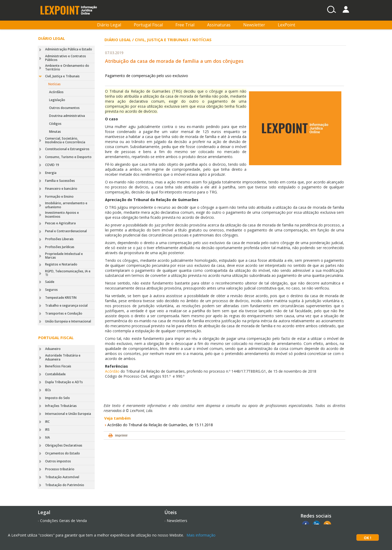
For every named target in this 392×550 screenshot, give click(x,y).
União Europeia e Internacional (68, 321)
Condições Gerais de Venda (63, 521)
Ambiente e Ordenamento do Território (67, 67)
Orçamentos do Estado (63, 453)
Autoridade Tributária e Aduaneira (63, 357)
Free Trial (185, 25)
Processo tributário (60, 469)
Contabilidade (55, 374)
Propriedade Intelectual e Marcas (64, 256)
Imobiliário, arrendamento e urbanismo (66, 205)
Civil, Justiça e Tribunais (62, 76)
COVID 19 (52, 165)
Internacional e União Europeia (68, 414)
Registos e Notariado (61, 264)
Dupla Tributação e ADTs (64, 382)
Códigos (55, 124)
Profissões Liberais (59, 239)
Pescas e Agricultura (60, 223)
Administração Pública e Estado (69, 49)
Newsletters (177, 521)
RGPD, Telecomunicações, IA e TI (68, 273)
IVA (47, 437)
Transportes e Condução (64, 313)
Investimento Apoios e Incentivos (62, 214)
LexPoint (286, 25)
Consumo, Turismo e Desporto (68, 157)
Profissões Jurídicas (60, 247)
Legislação (57, 100)
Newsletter (254, 25)
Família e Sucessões (60, 181)
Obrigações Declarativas (64, 445)
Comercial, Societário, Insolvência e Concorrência (65, 140)
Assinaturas (219, 25)
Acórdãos (56, 92)
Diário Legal (109, 25)
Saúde (50, 282)
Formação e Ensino (59, 196)
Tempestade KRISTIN (61, 298)
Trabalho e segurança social (66, 305)
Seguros (51, 290)
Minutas (55, 132)
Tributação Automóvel (62, 477)
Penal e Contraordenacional (66, 231)
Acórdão (112, 371)
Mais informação (201, 535)
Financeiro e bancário (61, 189)
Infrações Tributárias (61, 406)
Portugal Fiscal (148, 25)
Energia (51, 173)
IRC (47, 422)
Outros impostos (58, 461)
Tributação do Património (65, 485)
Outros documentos (64, 108)
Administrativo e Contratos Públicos (66, 58)
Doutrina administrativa (67, 116)
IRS (47, 430)
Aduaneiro (53, 349)
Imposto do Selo (58, 398)
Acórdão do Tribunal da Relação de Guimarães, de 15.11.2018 (160, 425)
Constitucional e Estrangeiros (67, 149)
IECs (48, 390)
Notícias (54, 84)
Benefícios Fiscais (58, 366)
